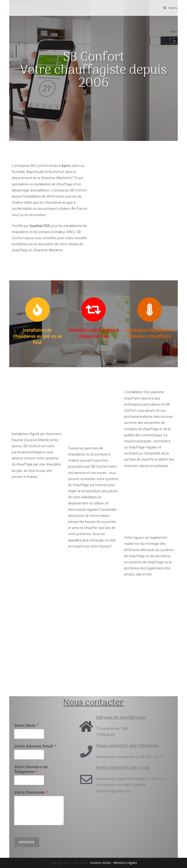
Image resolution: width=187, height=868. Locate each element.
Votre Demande (31, 792)
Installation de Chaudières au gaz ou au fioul (37, 336)
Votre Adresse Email (35, 746)
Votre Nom (26, 726)
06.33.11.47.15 (152, 757)
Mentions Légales (125, 863)
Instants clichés (100, 863)
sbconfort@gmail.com (113, 791)
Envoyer (27, 842)
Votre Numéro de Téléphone (31, 769)
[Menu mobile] (171, 8)
